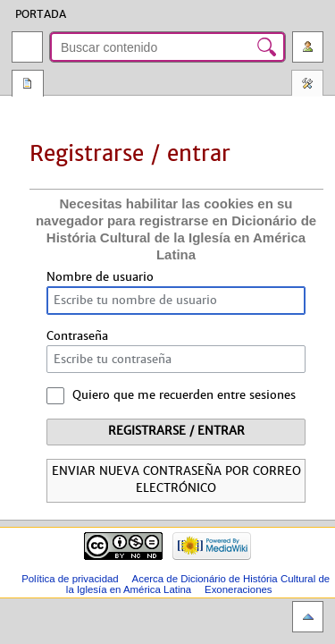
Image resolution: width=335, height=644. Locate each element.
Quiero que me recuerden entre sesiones (184, 395)
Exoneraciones (239, 589)
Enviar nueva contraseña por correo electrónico (176, 480)
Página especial (28, 85)
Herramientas (307, 85)
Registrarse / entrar (176, 431)
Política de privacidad (70, 579)
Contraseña (77, 336)
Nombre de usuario (100, 277)
